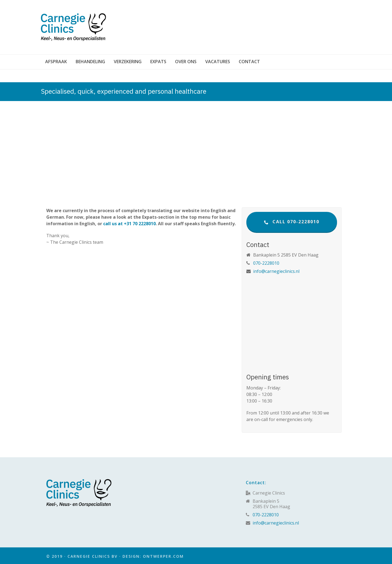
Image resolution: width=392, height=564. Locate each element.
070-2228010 (266, 263)
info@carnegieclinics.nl (276, 271)
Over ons (186, 62)
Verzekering (128, 62)
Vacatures (218, 62)
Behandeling (90, 62)
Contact (249, 62)
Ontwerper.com (163, 556)
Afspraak (56, 62)
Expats (158, 62)
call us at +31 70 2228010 (129, 224)
